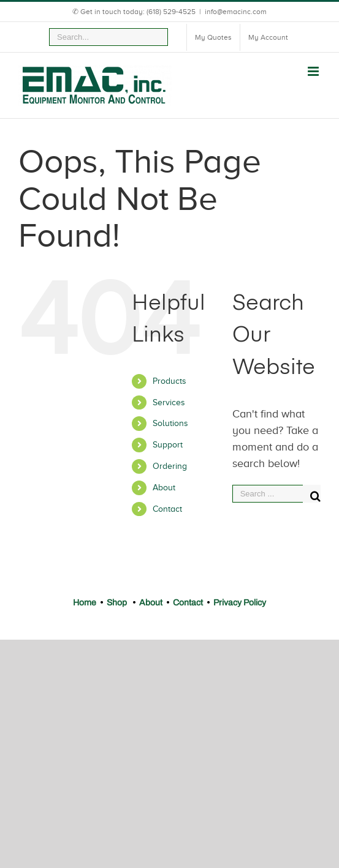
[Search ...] (268, 494)
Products (169, 381)
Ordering (170, 466)
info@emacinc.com (236, 12)
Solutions (170, 423)
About (164, 488)
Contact (167, 509)
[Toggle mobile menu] (314, 71)
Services (169, 402)
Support (168, 445)
